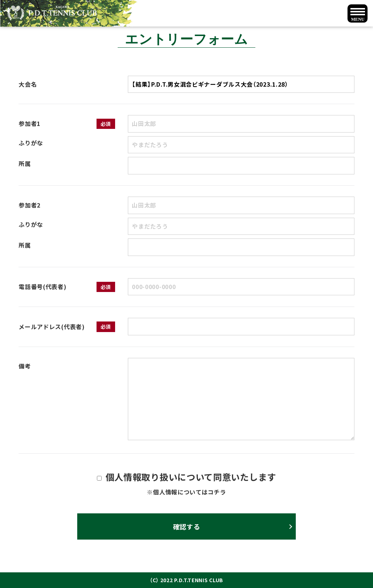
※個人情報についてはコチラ (186, 492)
